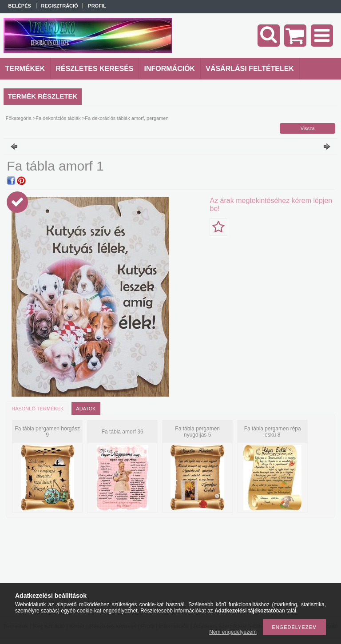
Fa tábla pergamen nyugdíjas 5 (197, 432)
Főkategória (19, 118)
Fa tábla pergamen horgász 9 (47, 432)
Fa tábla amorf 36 (123, 432)
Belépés (20, 6)
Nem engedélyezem (233, 632)
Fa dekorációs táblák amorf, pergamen (127, 118)
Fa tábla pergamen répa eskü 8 (273, 432)
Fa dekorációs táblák (58, 118)
